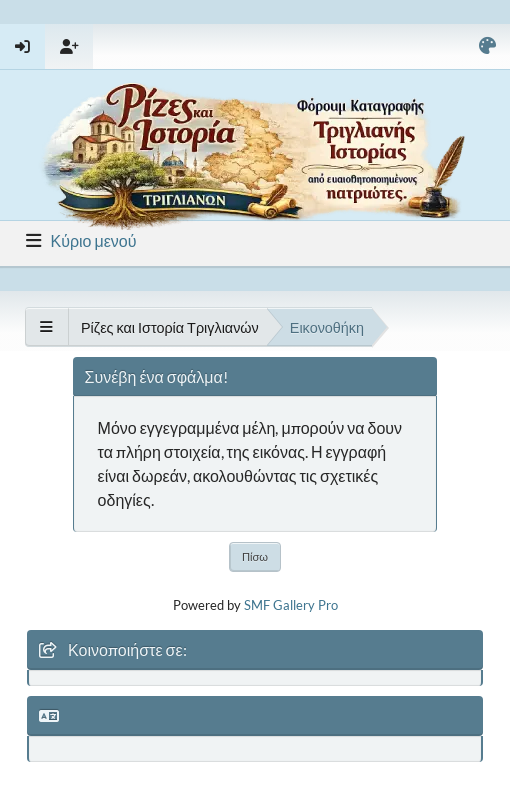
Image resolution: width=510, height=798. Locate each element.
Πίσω (255, 556)
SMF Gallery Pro (291, 605)
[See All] (46, 327)
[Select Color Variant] (487, 46)
